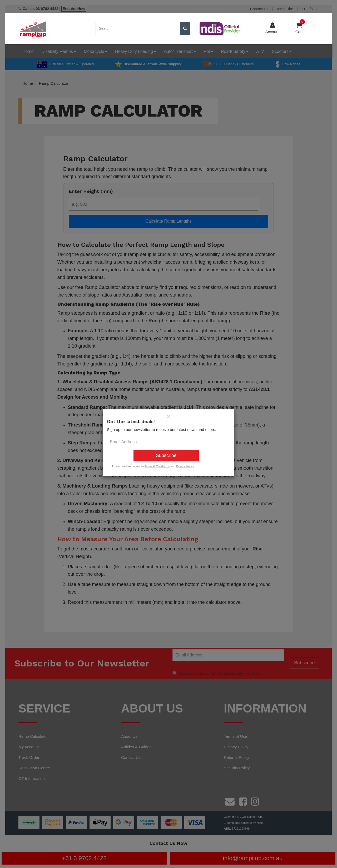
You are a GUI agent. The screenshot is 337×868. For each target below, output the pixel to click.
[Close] (168, 416)
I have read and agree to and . (151, 466)
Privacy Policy (185, 466)
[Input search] (138, 28)
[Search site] (185, 28)
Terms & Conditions (157, 466)
